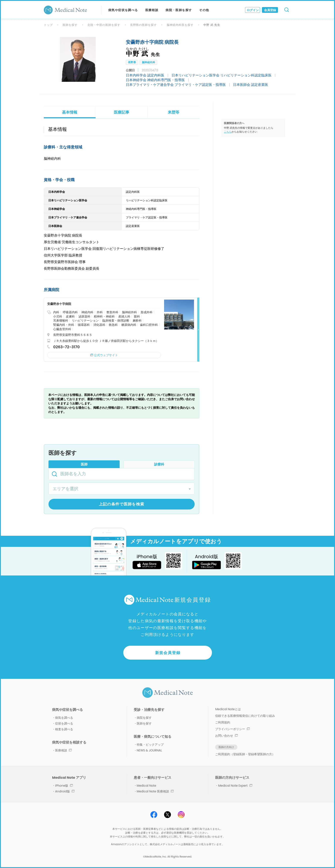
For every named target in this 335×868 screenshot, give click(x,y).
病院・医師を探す (179, 10)
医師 (84, 464)
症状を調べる (64, 723)
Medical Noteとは (228, 709)
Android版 (65, 791)
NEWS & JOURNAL (149, 750)
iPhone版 (64, 786)
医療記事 (122, 112)
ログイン (253, 10)
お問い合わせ (226, 736)
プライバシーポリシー (232, 729)
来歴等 (173, 112)
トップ (48, 25)
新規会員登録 (168, 653)
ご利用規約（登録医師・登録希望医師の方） (245, 754)
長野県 (132, 62)
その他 (204, 10)
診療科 (159, 464)
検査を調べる (64, 729)
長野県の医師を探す (144, 25)
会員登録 (270, 10)
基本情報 (70, 112)
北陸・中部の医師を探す (104, 25)
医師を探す (70, 25)
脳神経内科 (148, 62)
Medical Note (146, 786)
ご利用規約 (223, 722)
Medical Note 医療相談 (155, 791)
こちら (228, 132)
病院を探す (144, 718)
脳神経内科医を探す (180, 25)
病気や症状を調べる (123, 10)
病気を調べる (64, 718)
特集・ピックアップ (150, 745)
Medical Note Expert (235, 786)
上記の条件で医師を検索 (122, 504)
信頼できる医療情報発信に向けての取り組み (245, 716)
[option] (78, 59)
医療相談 (152, 10)
